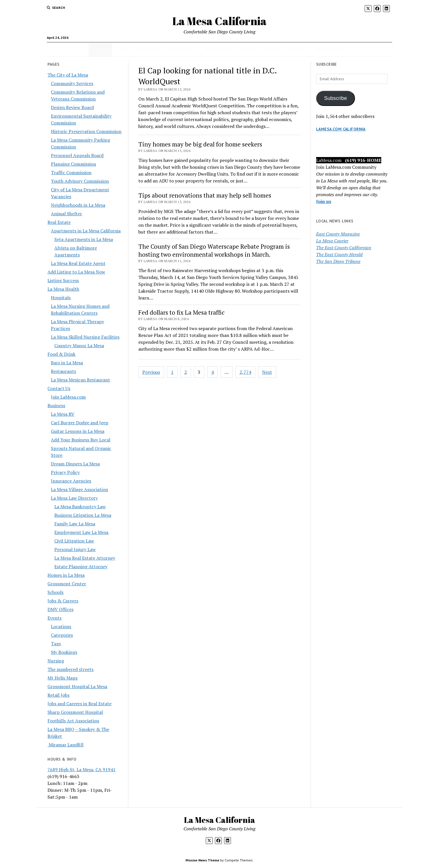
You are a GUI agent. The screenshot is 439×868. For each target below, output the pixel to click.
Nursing (56, 661)
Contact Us (59, 388)
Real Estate (216, 49)
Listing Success (63, 280)
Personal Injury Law (75, 549)
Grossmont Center (67, 584)
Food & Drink (180, 49)
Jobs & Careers (329, 49)
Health (246, 49)
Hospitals (61, 298)
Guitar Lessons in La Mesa (78, 431)
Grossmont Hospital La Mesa (77, 686)
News (298, 49)
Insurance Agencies (71, 481)
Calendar (124, 49)
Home (98, 49)
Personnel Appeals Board (77, 155)
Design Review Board (72, 107)
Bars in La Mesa (67, 363)
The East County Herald (339, 254)
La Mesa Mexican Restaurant (80, 380)
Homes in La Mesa (66, 575)
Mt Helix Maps (62, 678)
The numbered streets (70, 669)
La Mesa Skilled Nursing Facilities (85, 337)
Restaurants (63, 371)
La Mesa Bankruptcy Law (80, 507)
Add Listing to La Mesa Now (76, 272)
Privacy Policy (65, 472)
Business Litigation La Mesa (83, 515)
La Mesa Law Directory (74, 498)
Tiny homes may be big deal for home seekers (200, 144)
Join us (324, 201)
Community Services (72, 83)
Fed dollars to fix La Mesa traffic (181, 312)
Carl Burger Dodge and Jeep (80, 423)
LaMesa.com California (341, 129)
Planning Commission (73, 164)
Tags (56, 644)
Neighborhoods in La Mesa (78, 205)
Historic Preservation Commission (86, 131)
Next (267, 372)
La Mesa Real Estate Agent (78, 263)
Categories (62, 635)
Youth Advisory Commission (80, 181)
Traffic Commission (71, 172)
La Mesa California (219, 21)
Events (54, 618)
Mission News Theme (202, 860)
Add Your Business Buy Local (81, 440)
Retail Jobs (58, 695)
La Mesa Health (63, 289)
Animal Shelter (66, 214)
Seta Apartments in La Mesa (84, 239)
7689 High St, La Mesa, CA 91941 (81, 769)
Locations (61, 626)
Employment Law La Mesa (81, 532)
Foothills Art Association (73, 721)
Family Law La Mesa (75, 524)
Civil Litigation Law (74, 541)
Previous (151, 372)
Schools (55, 592)
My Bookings (64, 652)
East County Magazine (338, 234)
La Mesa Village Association (79, 489)
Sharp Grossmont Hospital (75, 712)
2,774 (245, 372)
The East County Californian (344, 248)
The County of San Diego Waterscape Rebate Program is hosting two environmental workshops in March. (214, 250)
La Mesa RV (63, 414)
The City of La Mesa (68, 75)
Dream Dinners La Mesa (75, 464)
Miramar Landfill (65, 745)
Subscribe (336, 98)
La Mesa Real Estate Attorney (85, 558)
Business (147, 49)
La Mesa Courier (332, 241)
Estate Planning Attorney (81, 566)
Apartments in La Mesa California (86, 231)
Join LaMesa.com (68, 397)
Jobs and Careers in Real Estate (79, 704)
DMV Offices (60, 609)
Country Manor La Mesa (79, 345)
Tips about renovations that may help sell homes (205, 195)
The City (273, 49)
